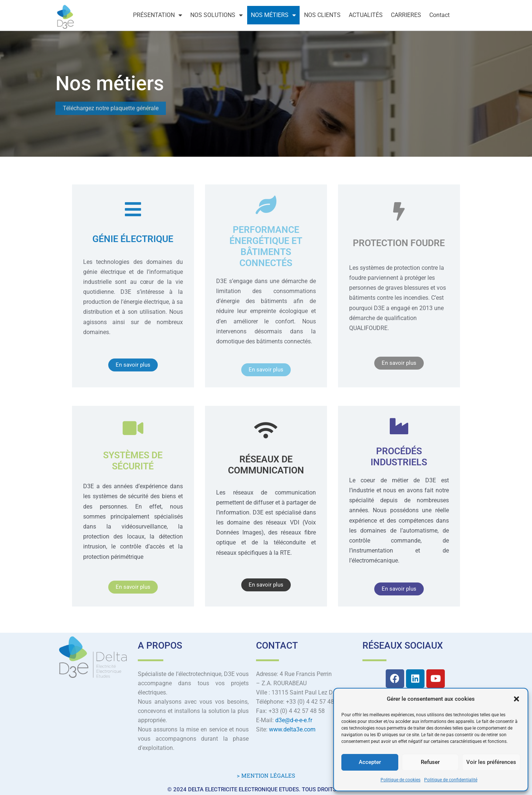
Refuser (430, 762)
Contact (439, 15)
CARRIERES (406, 15)
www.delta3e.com (292, 729)
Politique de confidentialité (451, 780)
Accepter (370, 762)
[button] (516, 699)
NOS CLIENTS (322, 15)
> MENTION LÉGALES (266, 775)
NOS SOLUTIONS (216, 15)
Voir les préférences (491, 762)
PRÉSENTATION (158, 15)
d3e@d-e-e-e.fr (294, 720)
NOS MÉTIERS (273, 15)
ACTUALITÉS (366, 15)
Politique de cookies (400, 780)
